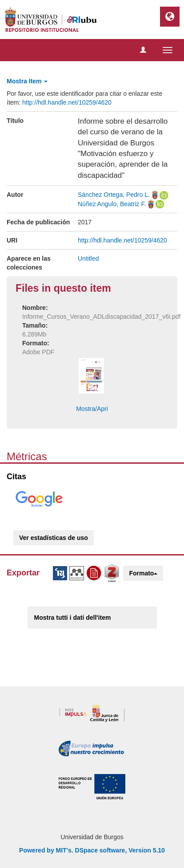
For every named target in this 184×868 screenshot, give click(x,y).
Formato (143, 573)
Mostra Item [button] (27, 81)
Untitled (88, 258)
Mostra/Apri (92, 409)
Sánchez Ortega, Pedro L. (114, 195)
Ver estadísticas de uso (54, 538)
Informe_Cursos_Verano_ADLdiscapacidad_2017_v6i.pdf (101, 317)
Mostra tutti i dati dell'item (73, 618)
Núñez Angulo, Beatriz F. (112, 204)
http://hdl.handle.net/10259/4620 (67, 102)
